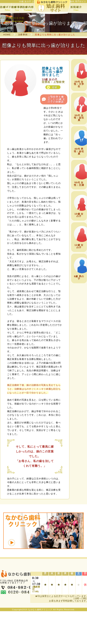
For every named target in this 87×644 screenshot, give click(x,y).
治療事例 (23, 35)
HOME (7, 35)
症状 (55, 87)
